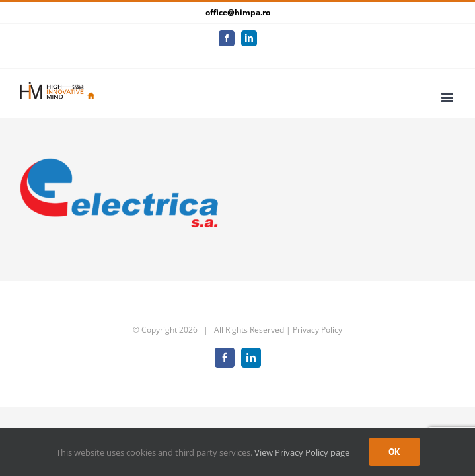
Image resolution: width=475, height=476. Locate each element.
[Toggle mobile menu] (448, 88)
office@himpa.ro (238, 12)
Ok (394, 452)
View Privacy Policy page (302, 452)
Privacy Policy (317, 320)
